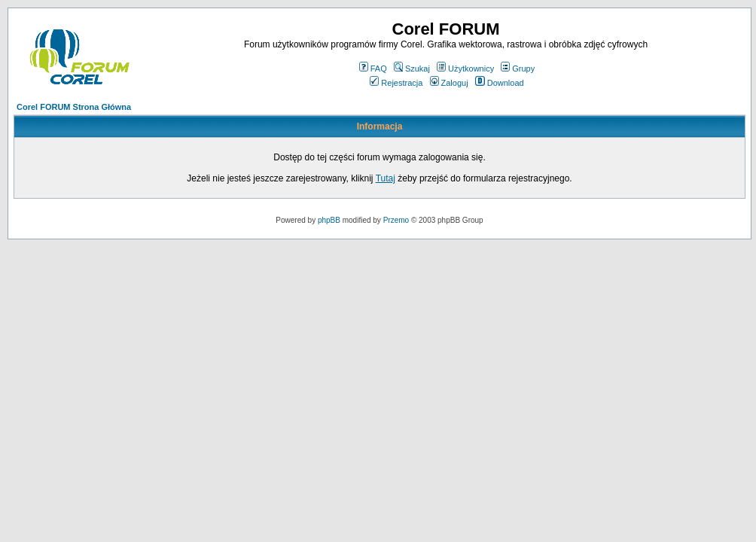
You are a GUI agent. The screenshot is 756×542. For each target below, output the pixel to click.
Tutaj (386, 178)
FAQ (373, 69)
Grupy (518, 69)
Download (500, 83)
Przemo (396, 220)
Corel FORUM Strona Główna (74, 107)
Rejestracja (396, 83)
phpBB (329, 220)
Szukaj (412, 69)
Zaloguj (449, 83)
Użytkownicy (465, 69)
